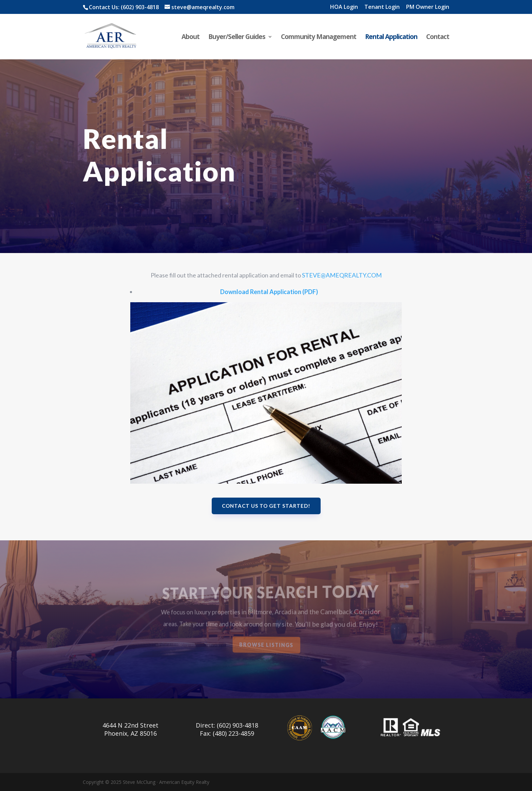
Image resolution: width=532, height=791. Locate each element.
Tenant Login (382, 7)
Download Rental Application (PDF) (269, 292)
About (191, 38)
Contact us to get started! (266, 506)
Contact (438, 38)
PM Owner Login (428, 7)
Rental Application (391, 38)
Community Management (319, 38)
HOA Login (344, 7)
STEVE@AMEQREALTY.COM (342, 275)
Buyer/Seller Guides (237, 38)
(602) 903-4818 (140, 7)
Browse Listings (267, 645)
